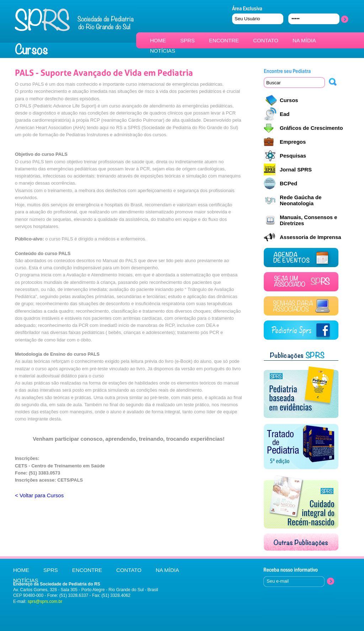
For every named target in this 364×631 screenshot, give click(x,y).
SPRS (188, 40)
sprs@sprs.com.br (45, 601)
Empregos (293, 142)
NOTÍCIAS (163, 51)
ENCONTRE (224, 40)
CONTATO (266, 40)
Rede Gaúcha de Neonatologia (301, 200)
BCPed (288, 183)
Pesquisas (293, 156)
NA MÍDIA (304, 40)
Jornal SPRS (296, 169)
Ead (285, 114)
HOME (158, 40)
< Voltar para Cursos (39, 495)
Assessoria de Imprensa (311, 237)
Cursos (289, 100)
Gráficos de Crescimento (311, 128)
